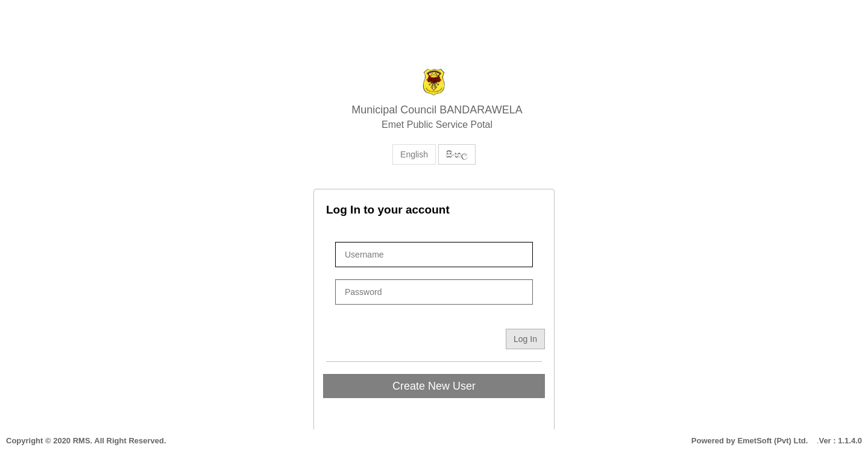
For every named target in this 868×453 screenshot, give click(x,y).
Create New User (434, 386)
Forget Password (501, 311)
